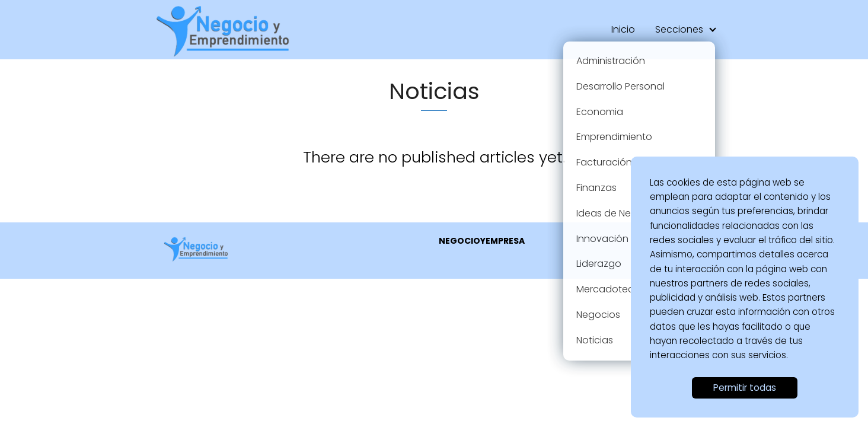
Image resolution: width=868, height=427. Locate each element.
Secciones (679, 29)
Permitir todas (745, 388)
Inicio (623, 29)
